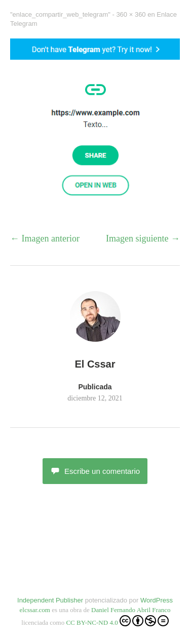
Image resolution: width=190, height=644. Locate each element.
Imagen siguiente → (143, 238)
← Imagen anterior (45, 238)
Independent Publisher (50, 600)
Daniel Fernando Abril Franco (131, 610)
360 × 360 (131, 14)
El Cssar (95, 364)
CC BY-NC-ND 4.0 (117, 621)
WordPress (157, 600)
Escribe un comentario (95, 471)
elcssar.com (35, 610)
